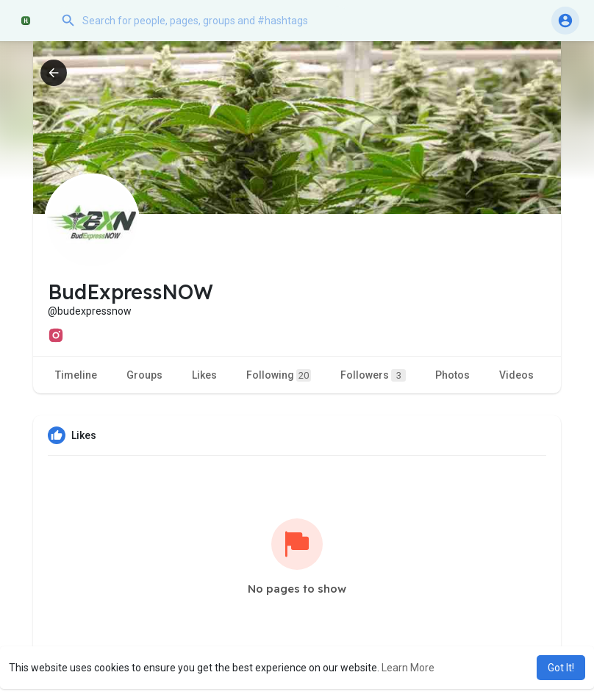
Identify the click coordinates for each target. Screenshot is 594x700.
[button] (202, 21)
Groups (144, 375)
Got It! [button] (561, 668)
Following (279, 375)
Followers (373, 375)
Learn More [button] (408, 668)
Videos (516, 375)
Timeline (76, 375)
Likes (204, 375)
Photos (452, 375)
